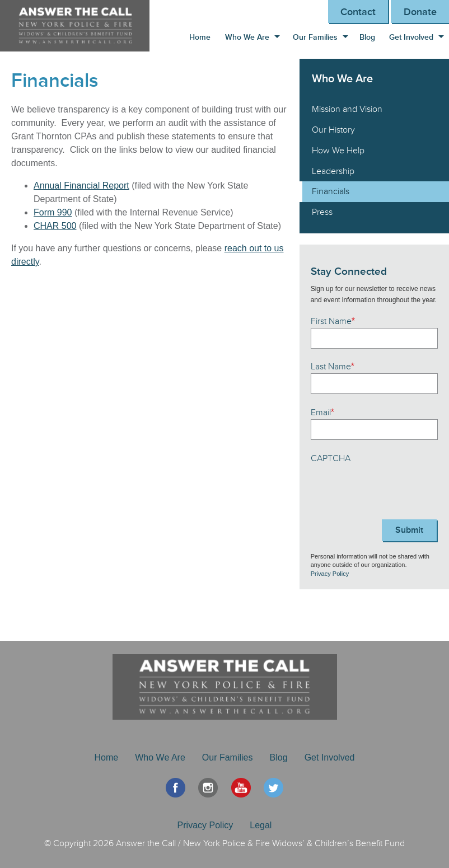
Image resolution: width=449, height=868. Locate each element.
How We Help (338, 151)
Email (322, 412)
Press (322, 212)
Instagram (208, 788)
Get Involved (411, 37)
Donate (420, 12)
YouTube (241, 788)
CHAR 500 (55, 226)
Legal (261, 825)
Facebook (176, 788)
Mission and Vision (347, 109)
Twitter (273, 788)
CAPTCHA (331, 458)
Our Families (315, 37)
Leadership (333, 171)
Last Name (333, 367)
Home (200, 37)
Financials (331, 191)
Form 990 (53, 212)
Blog (367, 37)
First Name (333, 321)
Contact (358, 12)
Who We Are (247, 37)
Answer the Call (80, 26)
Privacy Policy (330, 574)
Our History (333, 130)
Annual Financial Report (81, 186)
